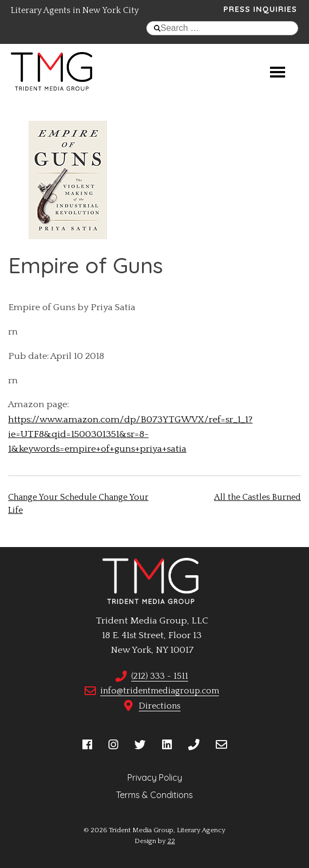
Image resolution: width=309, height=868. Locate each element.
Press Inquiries (260, 9)
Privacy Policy (155, 777)
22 (171, 841)
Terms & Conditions (154, 795)
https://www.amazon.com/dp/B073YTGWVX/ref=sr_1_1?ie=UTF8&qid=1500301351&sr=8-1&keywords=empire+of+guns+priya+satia (130, 434)
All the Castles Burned (257, 497)
